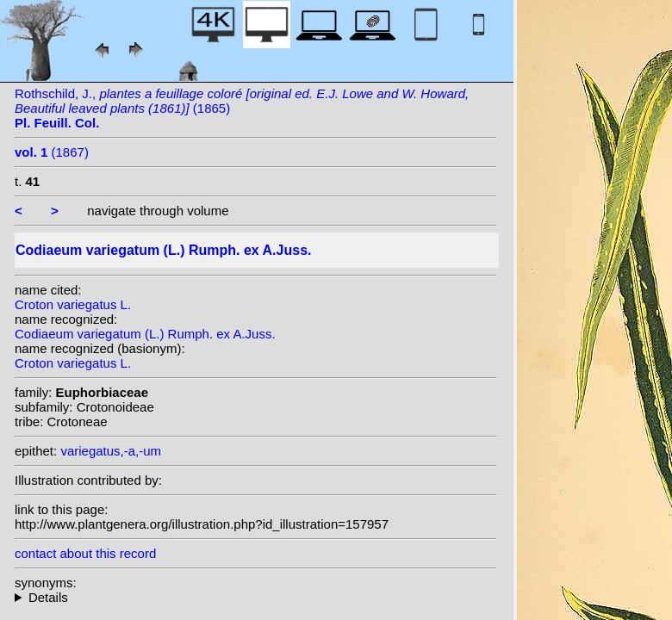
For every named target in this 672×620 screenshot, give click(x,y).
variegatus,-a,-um (111, 451)
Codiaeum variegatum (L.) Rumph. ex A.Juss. (145, 334)
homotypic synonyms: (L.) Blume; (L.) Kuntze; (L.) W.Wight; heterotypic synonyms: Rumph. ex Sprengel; (256, 597)
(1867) (52, 152)
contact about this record (85, 553)
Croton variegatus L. (73, 304)
